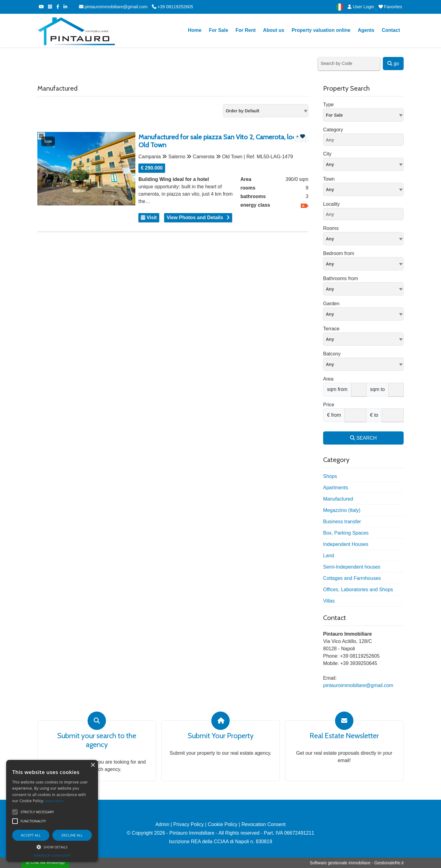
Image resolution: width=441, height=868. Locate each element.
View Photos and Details (195, 218)
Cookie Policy (222, 824)
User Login (361, 7)
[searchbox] (365, 141)
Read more (54, 801)
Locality (331, 204)
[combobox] (266, 111)
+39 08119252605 (172, 7)
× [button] (93, 765)
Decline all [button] (72, 835)
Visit (149, 218)
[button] (52, 847)
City (327, 154)
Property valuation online (321, 30)
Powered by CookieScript (52, 856)
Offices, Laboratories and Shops (358, 590)
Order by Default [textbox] (243, 111)
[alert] (52, 811)
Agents (366, 30)
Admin (162, 824)
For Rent (246, 30)
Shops (330, 476)
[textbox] (363, 164)
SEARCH (363, 438)
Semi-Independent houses (352, 567)
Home (194, 30)
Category (333, 130)
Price (329, 405)
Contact (391, 30)
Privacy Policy (189, 824)
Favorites (390, 7)
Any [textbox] (330, 190)
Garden (331, 304)
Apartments (336, 488)
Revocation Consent (263, 824)
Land (329, 556)
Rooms (331, 228)
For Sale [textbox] (334, 115)
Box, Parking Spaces (346, 533)
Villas (329, 601)
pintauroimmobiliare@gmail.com (113, 7)
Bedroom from (339, 253)
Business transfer (342, 522)
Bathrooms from (341, 278)
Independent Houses (346, 544)
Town (329, 179)
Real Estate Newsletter (344, 736)
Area (328, 379)
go (393, 64)
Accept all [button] (31, 835)
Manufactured (338, 499)
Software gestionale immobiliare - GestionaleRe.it (357, 863)
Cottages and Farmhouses (352, 578)
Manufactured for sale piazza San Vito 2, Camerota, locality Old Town (223, 141)
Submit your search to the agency (97, 740)
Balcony (332, 354)
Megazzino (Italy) (342, 510)
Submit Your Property (221, 736)
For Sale (219, 30)
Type (328, 105)
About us (274, 30)
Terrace (331, 329)
